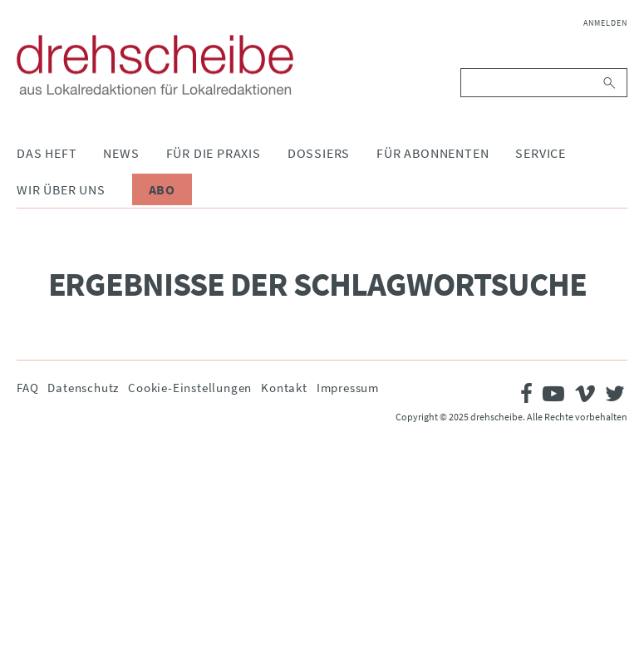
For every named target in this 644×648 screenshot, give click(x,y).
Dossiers (319, 153)
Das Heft (47, 153)
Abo (162, 189)
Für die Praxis (214, 153)
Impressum (348, 388)
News (121, 153)
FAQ (27, 388)
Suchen (610, 83)
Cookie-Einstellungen (190, 388)
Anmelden (605, 23)
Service (541, 153)
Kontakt (284, 388)
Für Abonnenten (433, 153)
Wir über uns (61, 189)
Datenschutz (83, 388)
